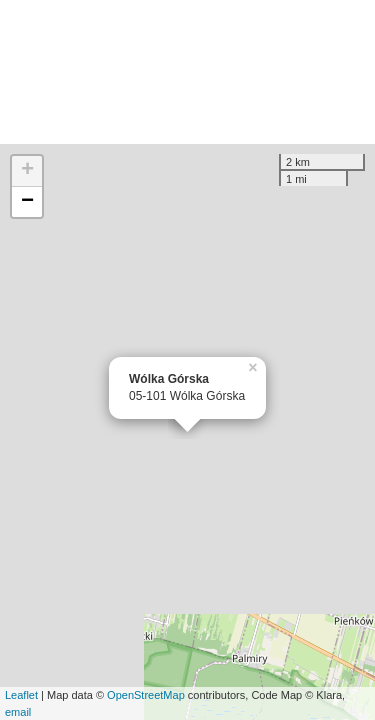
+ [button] (27, 171)
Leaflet (21, 695)
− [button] (27, 202)
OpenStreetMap (146, 695)
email (18, 712)
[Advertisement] (187, 72)
